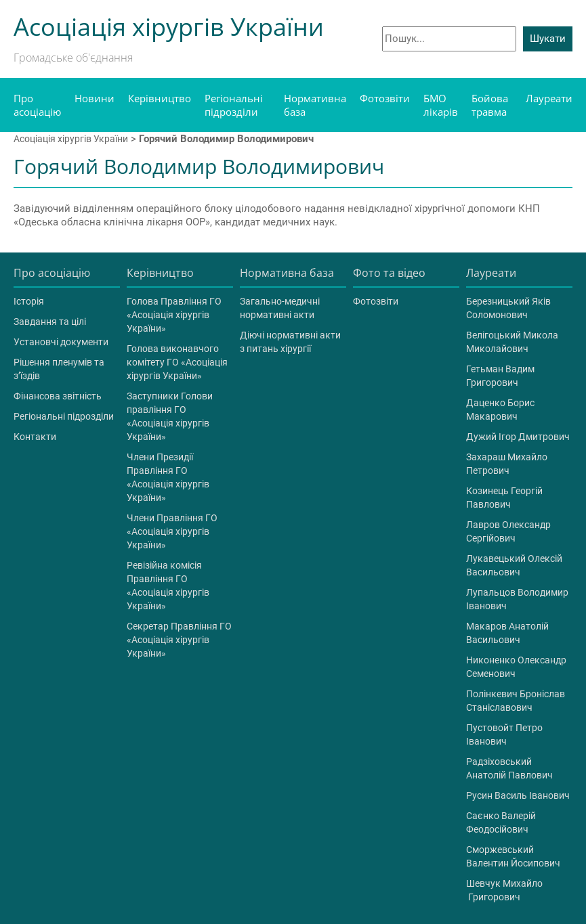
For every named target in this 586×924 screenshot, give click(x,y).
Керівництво (160, 98)
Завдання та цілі (50, 322)
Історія (29, 301)
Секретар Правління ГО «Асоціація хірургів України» (179, 640)
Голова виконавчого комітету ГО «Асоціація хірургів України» (177, 362)
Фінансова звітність (58, 396)
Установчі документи (61, 342)
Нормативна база (315, 105)
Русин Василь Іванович (518, 795)
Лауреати (549, 98)
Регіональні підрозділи (234, 105)
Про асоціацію (37, 105)
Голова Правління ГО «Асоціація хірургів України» (174, 315)
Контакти (35, 437)
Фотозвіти (385, 98)
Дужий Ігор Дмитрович (518, 437)
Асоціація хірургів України (71, 139)
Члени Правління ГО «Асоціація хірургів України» (172, 531)
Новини (95, 98)
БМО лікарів (441, 105)
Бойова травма (490, 105)
